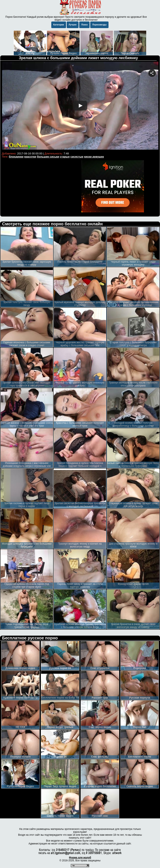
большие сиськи (48, 157)
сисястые (77, 157)
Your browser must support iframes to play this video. (80, 106)
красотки (30, 157)
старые (65, 157)
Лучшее (73, 25)
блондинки (16, 157)
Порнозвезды (99, 25)
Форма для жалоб (80, 858)
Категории (59, 25)
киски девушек (94, 157)
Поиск (84, 25)
